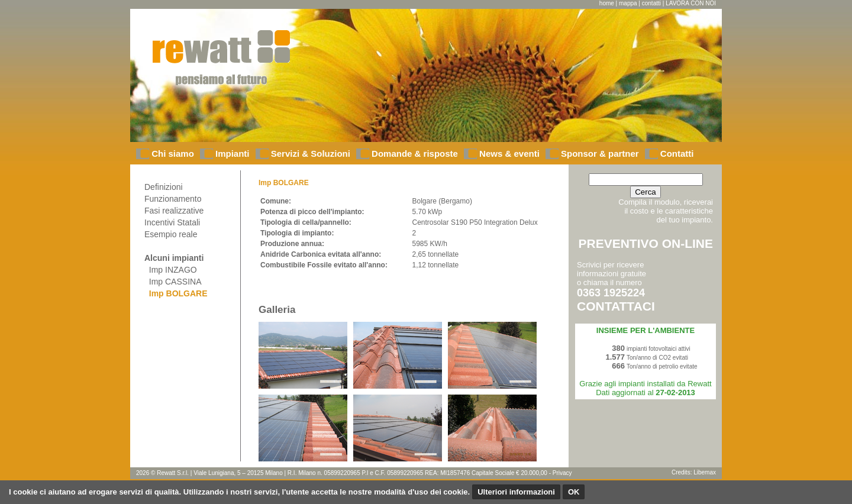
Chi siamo (172, 154)
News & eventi (508, 154)
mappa (628, 3)
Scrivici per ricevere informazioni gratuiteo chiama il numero (616, 286)
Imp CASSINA (173, 282)
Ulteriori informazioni (516, 492)
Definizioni (164, 187)
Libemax (705, 472)
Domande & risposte (414, 154)
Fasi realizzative (174, 211)
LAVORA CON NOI (691, 3)
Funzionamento (173, 199)
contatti (651, 3)
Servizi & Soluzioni (309, 154)
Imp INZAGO (171, 270)
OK (574, 492)
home (607, 3)
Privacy (562, 473)
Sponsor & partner (599, 154)
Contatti (676, 154)
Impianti (231, 154)
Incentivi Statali (172, 222)
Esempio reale (171, 234)
